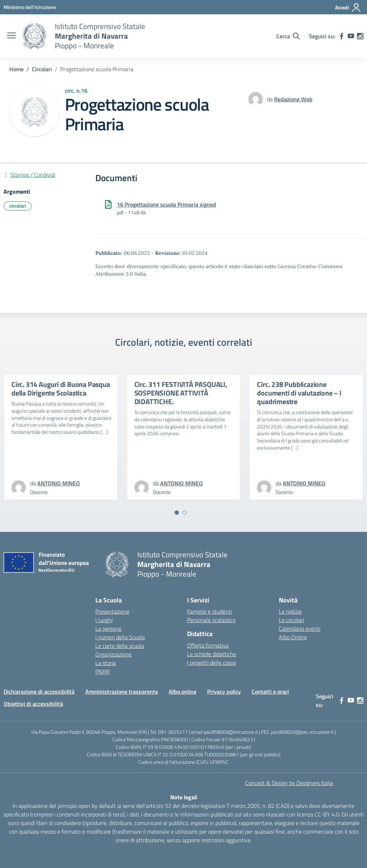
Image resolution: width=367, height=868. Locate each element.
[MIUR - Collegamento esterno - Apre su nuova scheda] (30, 7)
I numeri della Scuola (120, 637)
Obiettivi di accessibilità (33, 704)
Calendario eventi (300, 629)
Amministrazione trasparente (122, 692)
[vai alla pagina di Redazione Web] (293, 99)
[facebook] (342, 36)
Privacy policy (224, 692)
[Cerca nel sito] (288, 36)
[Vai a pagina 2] (185, 513)
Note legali (184, 797)
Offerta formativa (208, 645)
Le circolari (291, 620)
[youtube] (351, 36)
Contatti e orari (270, 692)
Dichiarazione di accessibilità (39, 692)
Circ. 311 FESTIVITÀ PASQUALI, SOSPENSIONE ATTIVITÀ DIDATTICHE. (181, 393)
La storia (106, 663)
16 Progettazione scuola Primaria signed (166, 204)
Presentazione (112, 611)
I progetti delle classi (211, 663)
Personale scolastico (211, 620)
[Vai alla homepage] (34, 36)
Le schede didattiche (212, 654)
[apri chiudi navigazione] (11, 36)
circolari (18, 206)
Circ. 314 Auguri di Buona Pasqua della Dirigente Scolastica (61, 389)
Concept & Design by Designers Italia (289, 783)
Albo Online (293, 637)
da (271, 99)
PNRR (103, 671)
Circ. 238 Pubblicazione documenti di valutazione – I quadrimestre (299, 393)
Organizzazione (113, 654)
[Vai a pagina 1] (177, 513)
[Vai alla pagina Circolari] (42, 69)
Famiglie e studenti (209, 611)
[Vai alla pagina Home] (16, 69)
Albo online (183, 692)
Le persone (108, 629)
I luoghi (104, 620)
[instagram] (360, 36)
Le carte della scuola (120, 646)
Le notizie (290, 611)
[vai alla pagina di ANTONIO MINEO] (59, 483)
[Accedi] (348, 8)
